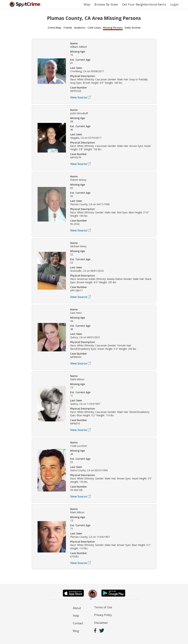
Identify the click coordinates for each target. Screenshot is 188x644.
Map (87, 4)
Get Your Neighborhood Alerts (144, 4)
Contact (78, 623)
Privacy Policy (103, 615)
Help (76, 616)
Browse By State (106, 4)
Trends (68, 28)
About (77, 608)
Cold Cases (94, 28)
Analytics (80, 28)
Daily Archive (133, 28)
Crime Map (54, 28)
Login (175, 4)
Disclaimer (101, 623)
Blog (76, 631)
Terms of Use (103, 607)
